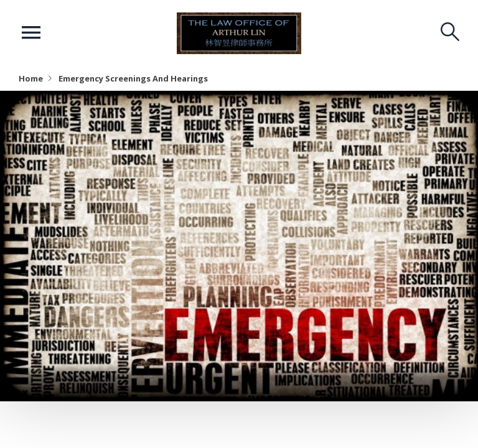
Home (31, 78)
